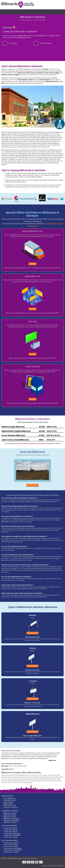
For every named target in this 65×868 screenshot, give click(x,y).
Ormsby (8, 781)
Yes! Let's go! (13, 43)
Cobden (33, 775)
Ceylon (28, 775)
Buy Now (32, 264)
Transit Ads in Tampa (11, 837)
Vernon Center (12, 783)
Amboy (8, 775)
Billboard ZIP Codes (10, 806)
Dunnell (50, 775)
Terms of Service (47, 866)
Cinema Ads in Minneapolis (13, 848)
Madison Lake (38, 779)
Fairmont (17, 777)
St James (53, 781)
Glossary (11, 802)
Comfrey (40, 775)
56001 (11, 766)
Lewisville (24, 779)
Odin (3, 781)
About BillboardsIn (10, 798)
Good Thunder (34, 777)
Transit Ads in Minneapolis (12, 834)
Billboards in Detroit (10, 817)
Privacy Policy (58, 866)
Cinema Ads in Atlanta (11, 843)
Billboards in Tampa (10, 822)
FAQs (5, 802)
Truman (4, 783)
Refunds (15, 808)
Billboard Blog (8, 804)
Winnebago (28, 783)
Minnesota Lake (55, 779)
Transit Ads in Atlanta (11, 828)
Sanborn (22, 781)
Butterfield (22, 775)
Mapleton (46, 779)
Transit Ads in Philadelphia (12, 835)
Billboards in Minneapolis (12, 819)
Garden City (25, 777)
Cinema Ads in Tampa (11, 852)
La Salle (9, 779)
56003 (20, 766)
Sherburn (34, 781)
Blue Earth (14, 775)
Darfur (45, 775)
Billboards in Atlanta (10, 813)
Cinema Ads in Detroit (11, 846)
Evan (12, 777)
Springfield (41, 781)
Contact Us (7, 808)
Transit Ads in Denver (11, 830)
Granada (43, 777)
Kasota (4, 779)
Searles (28, 781)
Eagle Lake (56, 775)
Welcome (20, 783)
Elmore (4, 777)
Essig (8, 777)
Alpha (3, 775)
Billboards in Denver (10, 815)
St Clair (47, 781)
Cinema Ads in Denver (11, 845)
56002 (15, 766)
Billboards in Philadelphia (12, 821)
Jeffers (61, 777)
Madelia (30, 779)
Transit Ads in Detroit (11, 832)
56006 (25, 766)
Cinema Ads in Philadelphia (13, 850)
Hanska (49, 777)
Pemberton (15, 781)
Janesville (55, 777)
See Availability (32, 485)
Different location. (46, 43)
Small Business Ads (10, 800)
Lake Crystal (16, 779)
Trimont (59, 781)
